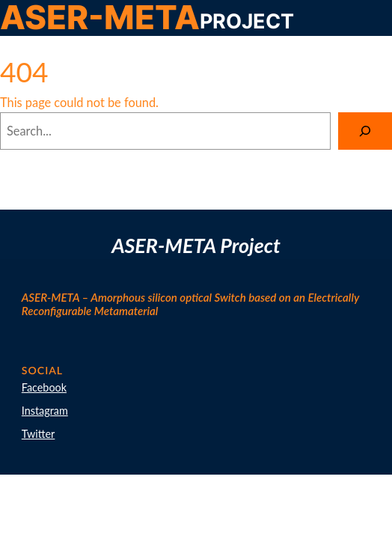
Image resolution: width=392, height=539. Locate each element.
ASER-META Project (196, 245)
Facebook (44, 387)
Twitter (39, 434)
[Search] (365, 131)
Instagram (45, 411)
